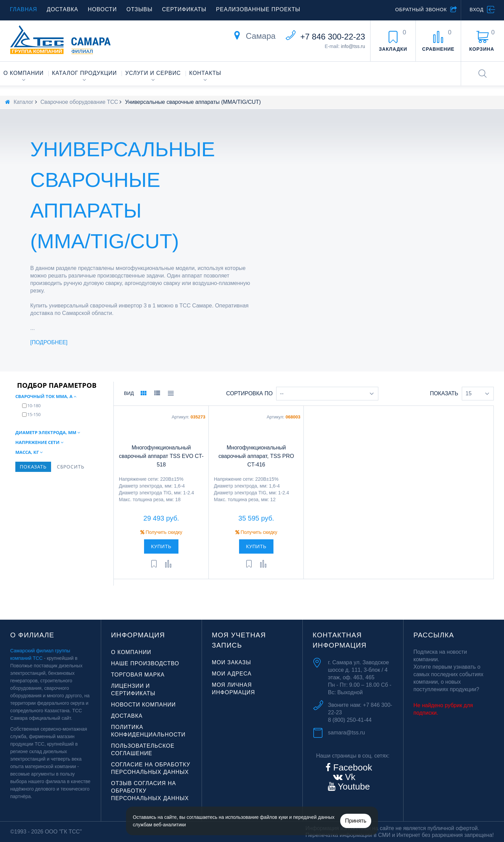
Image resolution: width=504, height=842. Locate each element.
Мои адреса (232, 674)
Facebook (351, 767)
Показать (444, 393)
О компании (23, 73)
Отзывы (139, 9)
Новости (103, 9)
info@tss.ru (353, 46)
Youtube (353, 787)
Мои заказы (231, 662)
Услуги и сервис (153, 73)
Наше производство (145, 663)
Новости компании (143, 705)
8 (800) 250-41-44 (350, 720)
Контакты (205, 73)
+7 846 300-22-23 (333, 37)
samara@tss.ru (346, 733)
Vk (349, 777)
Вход (477, 10)
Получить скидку (161, 532)
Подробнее (49, 342)
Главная (23, 9)
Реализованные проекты (258, 9)
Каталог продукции (85, 73)
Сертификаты (184, 9)
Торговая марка (138, 675)
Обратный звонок (421, 10)
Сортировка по (249, 393)
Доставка (62, 9)
